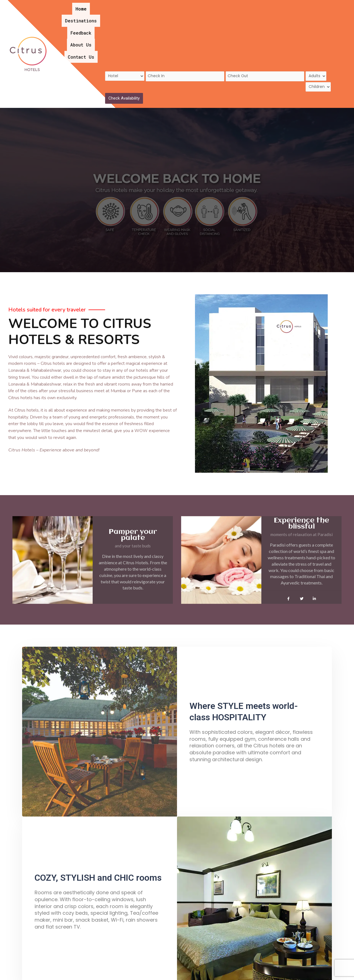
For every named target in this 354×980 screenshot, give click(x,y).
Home (143, 5)
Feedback (204, 5)
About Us (232, 5)
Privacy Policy (280, 970)
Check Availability (124, 44)
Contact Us (262, 5)
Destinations (171, 5)
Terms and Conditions (235, 970)
